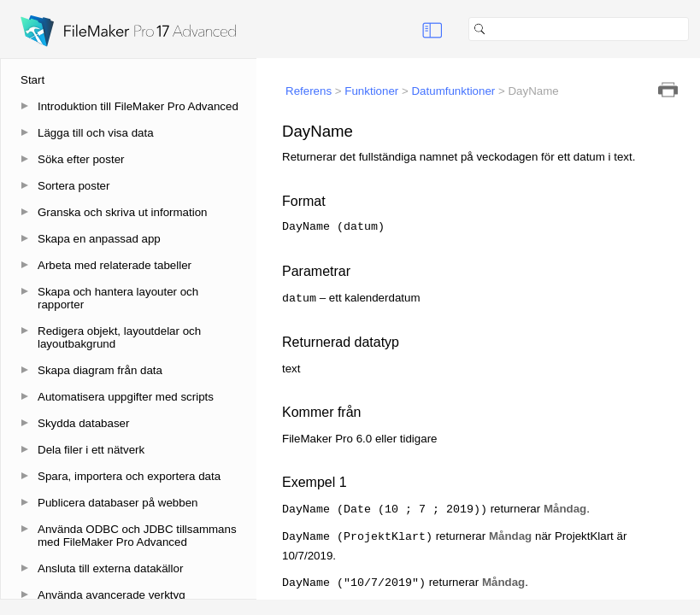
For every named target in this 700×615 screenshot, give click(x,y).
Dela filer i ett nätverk (91, 450)
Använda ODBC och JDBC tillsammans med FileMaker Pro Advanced (137, 536)
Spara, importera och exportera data (129, 476)
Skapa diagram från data (100, 370)
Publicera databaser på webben (118, 503)
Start (32, 80)
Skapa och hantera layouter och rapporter (118, 298)
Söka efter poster (81, 159)
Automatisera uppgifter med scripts (126, 397)
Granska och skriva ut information (123, 212)
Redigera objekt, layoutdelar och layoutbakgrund (119, 337)
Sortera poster (74, 186)
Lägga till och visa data (96, 133)
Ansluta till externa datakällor (110, 568)
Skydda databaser (83, 423)
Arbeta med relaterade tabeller (115, 265)
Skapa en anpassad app (99, 239)
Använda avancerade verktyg (112, 595)
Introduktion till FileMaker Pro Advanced (138, 106)
